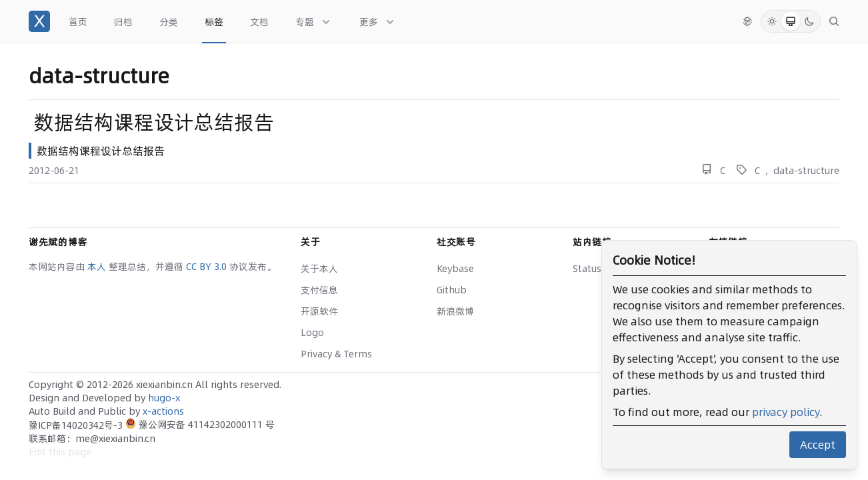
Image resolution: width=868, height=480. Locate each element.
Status (587, 269)
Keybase (455, 269)
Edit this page (60, 452)
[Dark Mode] (809, 21)
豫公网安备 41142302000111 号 (200, 425)
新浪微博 (455, 311)
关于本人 (319, 269)
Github (452, 290)
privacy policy (786, 412)
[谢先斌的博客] (39, 21)
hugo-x (164, 398)
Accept (818, 445)
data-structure (806, 171)
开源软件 (319, 311)
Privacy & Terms (336, 354)
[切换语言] (747, 21)
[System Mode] (791, 21)
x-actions (163, 411)
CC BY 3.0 (208, 267)
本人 (98, 267)
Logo (312, 333)
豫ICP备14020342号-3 (77, 425)
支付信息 (319, 290)
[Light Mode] (772, 21)
